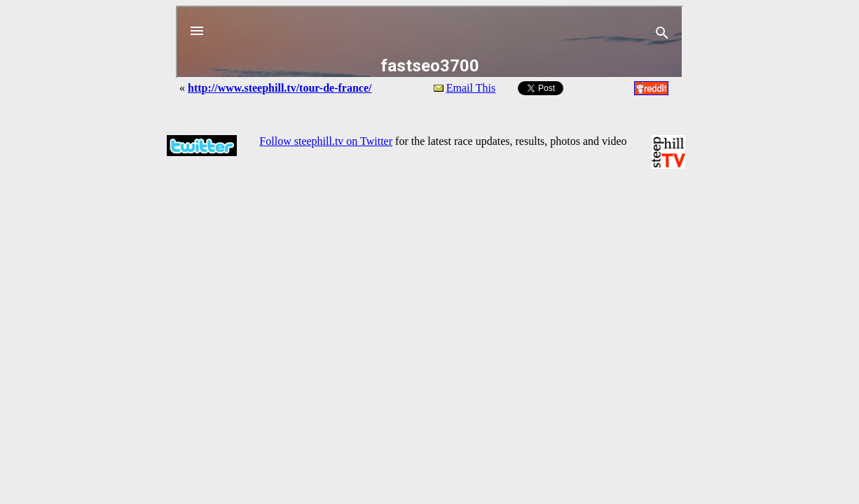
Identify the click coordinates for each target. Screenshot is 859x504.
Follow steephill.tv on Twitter (326, 141)
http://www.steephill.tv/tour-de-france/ (280, 88)
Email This (471, 88)
